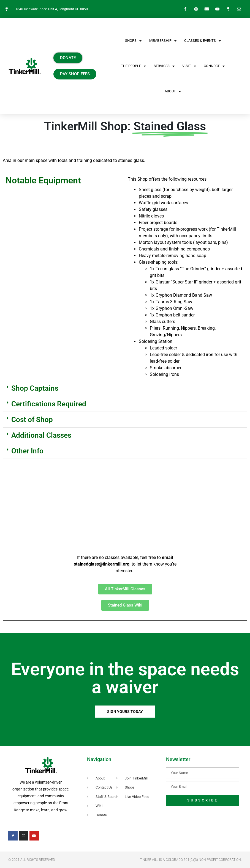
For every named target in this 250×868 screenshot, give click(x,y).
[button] (125, 388)
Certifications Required (49, 404)
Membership (163, 41)
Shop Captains (35, 388)
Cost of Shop (32, 420)
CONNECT (214, 66)
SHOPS (133, 41)
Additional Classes (41, 435)
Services (164, 66)
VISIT (189, 66)
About (173, 91)
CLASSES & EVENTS (203, 41)
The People (133, 66)
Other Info (27, 451)
